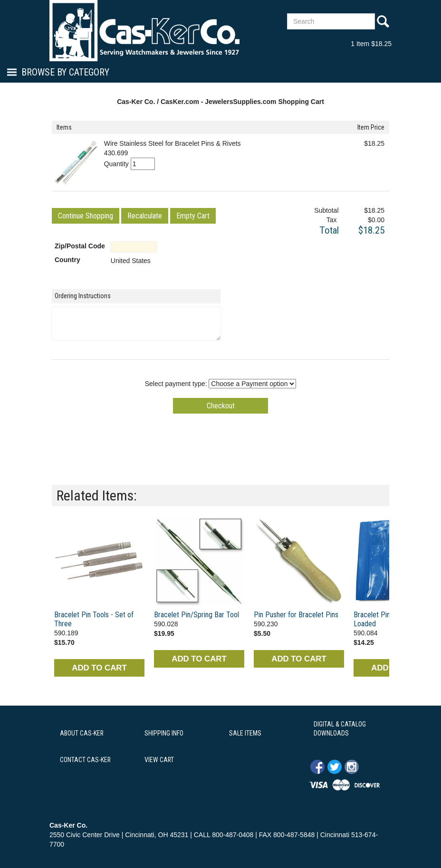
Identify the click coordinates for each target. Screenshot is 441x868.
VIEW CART (159, 760)
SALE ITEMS (245, 733)
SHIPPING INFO (164, 733)
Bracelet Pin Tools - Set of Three (94, 619)
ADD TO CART (99, 668)
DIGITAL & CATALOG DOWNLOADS (340, 729)
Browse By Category (65, 72)
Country (67, 260)
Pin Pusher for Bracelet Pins (296, 615)
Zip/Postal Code (80, 246)
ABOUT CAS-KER (82, 733)
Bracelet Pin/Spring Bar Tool (197, 615)
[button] (86, 216)
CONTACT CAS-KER (85, 760)
